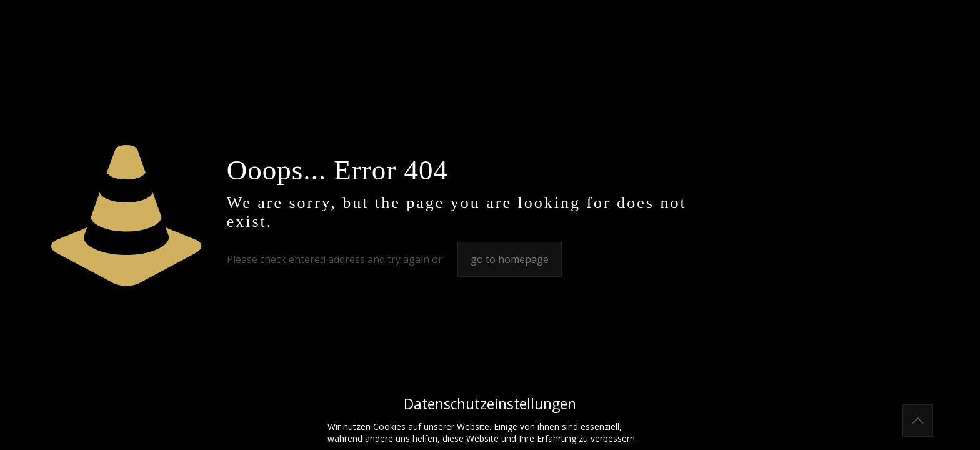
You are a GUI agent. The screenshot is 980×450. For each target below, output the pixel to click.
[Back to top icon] (918, 421)
